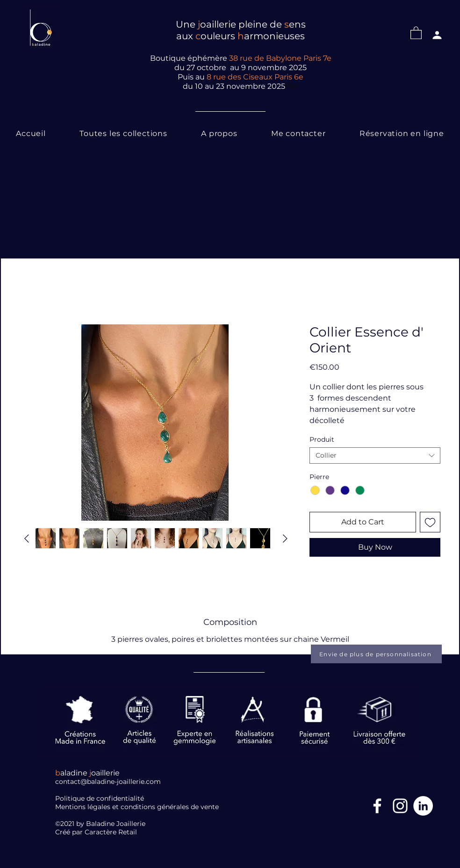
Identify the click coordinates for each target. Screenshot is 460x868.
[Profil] (437, 35)
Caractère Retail (112, 832)
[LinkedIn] (423, 806)
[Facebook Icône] (377, 806)
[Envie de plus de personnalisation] (376, 654)
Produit (322, 439)
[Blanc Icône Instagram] (400, 806)
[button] (416, 32)
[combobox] (375, 456)
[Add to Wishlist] (430, 522)
